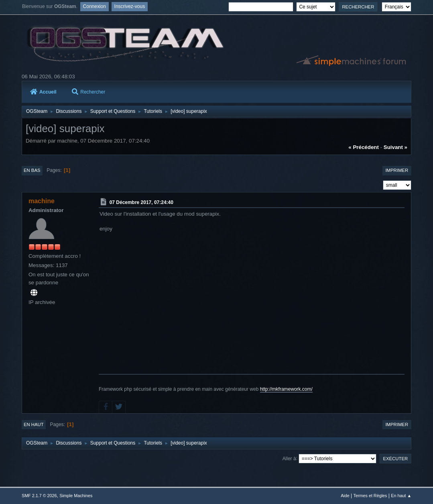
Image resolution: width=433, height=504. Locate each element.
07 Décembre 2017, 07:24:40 (141, 202)
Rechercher (88, 92)
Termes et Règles (370, 496)
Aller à (289, 458)
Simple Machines (76, 496)
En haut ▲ (401, 496)
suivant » (395, 147)
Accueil (43, 92)
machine (42, 201)
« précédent (364, 147)
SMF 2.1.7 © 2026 (39, 496)
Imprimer (397, 170)
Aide (345, 496)
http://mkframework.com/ (286, 389)
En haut (34, 424)
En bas (32, 170)
